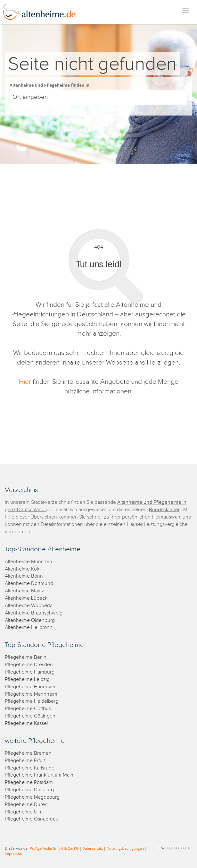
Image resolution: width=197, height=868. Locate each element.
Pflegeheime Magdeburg (32, 797)
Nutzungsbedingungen (125, 848)
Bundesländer (164, 510)
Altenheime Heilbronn (29, 627)
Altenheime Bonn (24, 576)
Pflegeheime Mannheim (31, 694)
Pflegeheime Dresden (29, 665)
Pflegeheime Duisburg (29, 790)
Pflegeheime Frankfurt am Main (39, 775)
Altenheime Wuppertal (29, 606)
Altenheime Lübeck (26, 598)
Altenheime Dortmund (29, 584)
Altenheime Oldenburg (30, 620)
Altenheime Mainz (25, 591)
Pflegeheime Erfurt (25, 761)
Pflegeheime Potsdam (29, 782)
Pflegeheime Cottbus (28, 709)
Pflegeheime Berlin (26, 657)
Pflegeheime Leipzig (27, 679)
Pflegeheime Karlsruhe (30, 768)
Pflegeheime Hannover (30, 687)
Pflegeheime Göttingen (30, 716)
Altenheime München (29, 562)
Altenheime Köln (23, 569)
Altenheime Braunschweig (34, 613)
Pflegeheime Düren (26, 805)
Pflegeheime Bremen (28, 753)
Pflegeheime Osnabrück (31, 819)
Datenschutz (93, 848)
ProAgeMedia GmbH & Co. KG (54, 848)
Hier (25, 382)
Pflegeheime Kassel (26, 723)
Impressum (14, 853)
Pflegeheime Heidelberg (32, 701)
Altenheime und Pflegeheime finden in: (50, 85)
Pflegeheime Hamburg (30, 672)
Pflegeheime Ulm (24, 812)
